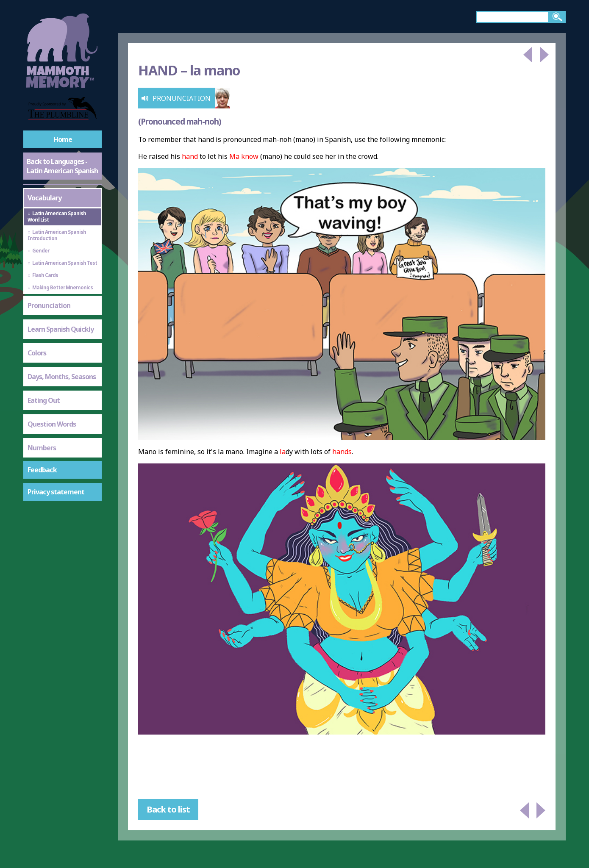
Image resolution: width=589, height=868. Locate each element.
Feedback (42, 470)
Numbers (42, 448)
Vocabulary (44, 198)
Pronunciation (49, 305)
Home (63, 139)
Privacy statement (56, 492)
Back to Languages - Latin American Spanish (62, 166)
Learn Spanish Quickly (61, 329)
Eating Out (44, 400)
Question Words (52, 424)
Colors (37, 353)
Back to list (168, 809)
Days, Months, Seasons (62, 377)
